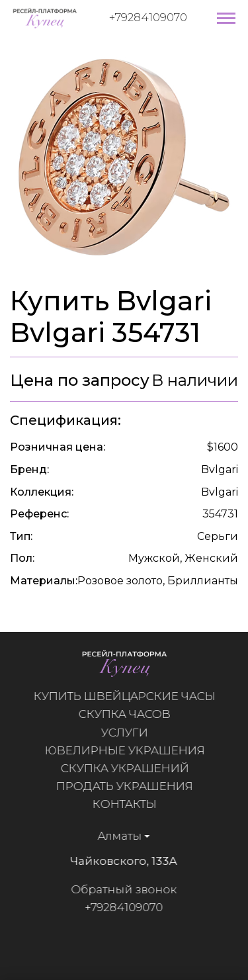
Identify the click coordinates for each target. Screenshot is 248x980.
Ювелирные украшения (130, 750)
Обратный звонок (118, 889)
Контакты (130, 804)
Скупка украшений (130, 768)
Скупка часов (130, 714)
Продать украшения (130, 786)
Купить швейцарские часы (130, 696)
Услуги (130, 733)
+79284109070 (148, 17)
